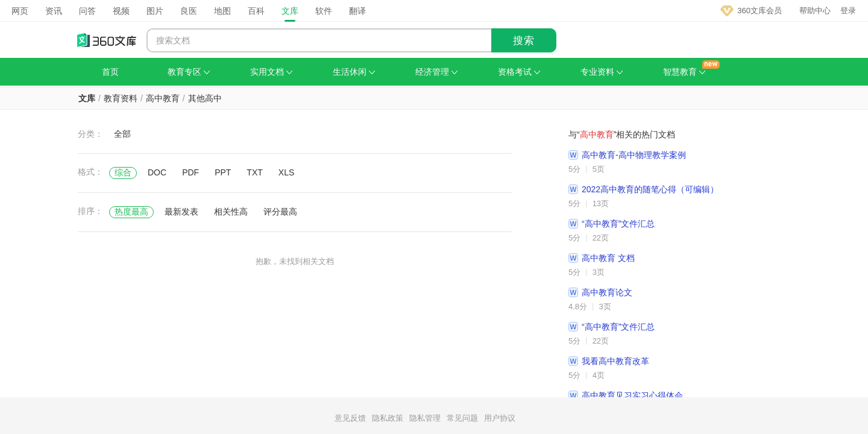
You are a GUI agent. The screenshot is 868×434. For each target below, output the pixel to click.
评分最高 (280, 212)
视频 (121, 11)
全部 (122, 134)
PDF (190, 172)
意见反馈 (350, 418)
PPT (223, 172)
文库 (290, 11)
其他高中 (205, 98)
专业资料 (602, 72)
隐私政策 (388, 418)
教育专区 (189, 72)
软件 (324, 11)
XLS (286, 172)
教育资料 (121, 98)
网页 (20, 11)
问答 (87, 11)
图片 (155, 11)
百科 (256, 11)
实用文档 (271, 72)
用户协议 (500, 418)
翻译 (357, 11)
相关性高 (231, 212)
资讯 (54, 11)
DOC (157, 172)
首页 (110, 72)
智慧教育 (684, 72)
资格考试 (519, 72)
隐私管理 (425, 418)
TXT (254, 172)
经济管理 (436, 72)
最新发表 (181, 212)
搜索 (524, 41)
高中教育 (163, 98)
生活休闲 (354, 72)
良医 (189, 11)
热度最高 (131, 212)
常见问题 (462, 418)
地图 (222, 11)
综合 (123, 172)
